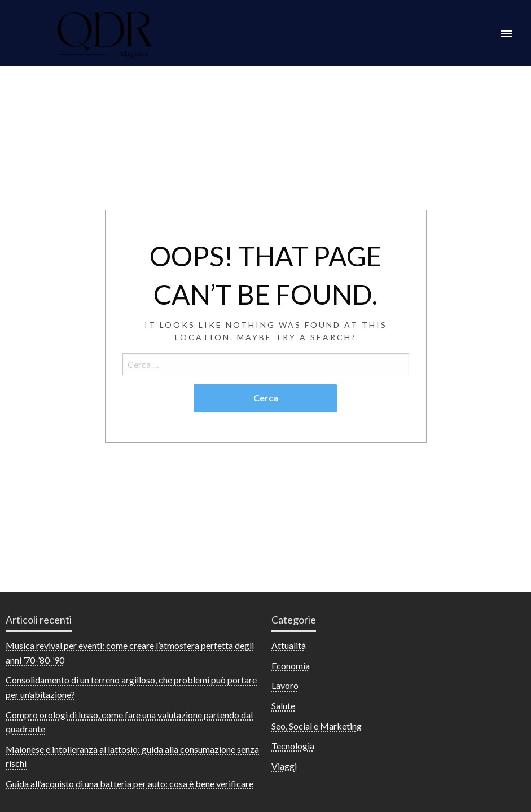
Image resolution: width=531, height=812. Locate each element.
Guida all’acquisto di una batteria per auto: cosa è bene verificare (130, 784)
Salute (283, 706)
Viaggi (284, 766)
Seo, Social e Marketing (317, 726)
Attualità (289, 645)
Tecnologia (293, 746)
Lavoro (285, 685)
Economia (291, 666)
